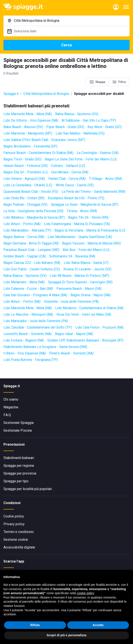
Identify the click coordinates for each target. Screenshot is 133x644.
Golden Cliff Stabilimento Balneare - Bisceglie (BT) (85, 340)
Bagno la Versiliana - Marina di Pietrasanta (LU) (90, 230)
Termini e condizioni (19, 532)
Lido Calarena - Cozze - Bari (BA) (28, 289)
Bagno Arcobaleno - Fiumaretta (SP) (30, 146)
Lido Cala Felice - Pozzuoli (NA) (99, 327)
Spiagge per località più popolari (28, 489)
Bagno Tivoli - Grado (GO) (22, 159)
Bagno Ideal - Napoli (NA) (74, 334)
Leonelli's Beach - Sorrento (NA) (27, 334)
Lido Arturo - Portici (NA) (22, 224)
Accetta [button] (98, 625)
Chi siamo (11, 399)
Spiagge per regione (19, 466)
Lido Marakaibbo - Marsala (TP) (27, 230)
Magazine (11, 407)
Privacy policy (14, 524)
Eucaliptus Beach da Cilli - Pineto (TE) (76, 198)
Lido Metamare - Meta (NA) (24, 282)
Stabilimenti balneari (19, 458)
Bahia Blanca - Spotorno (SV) (77, 114)
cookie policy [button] (85, 593)
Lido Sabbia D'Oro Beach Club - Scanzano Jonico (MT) (44, 140)
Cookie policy (14, 516)
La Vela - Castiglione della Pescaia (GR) (33, 211)
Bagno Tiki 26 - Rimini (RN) (88, 217)
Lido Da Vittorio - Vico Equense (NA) (31, 120)
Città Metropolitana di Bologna (46, 94)
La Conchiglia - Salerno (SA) (98, 153)
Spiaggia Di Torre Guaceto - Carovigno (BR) (80, 282)
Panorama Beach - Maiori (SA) (79, 289)
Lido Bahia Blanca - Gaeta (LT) (86, 263)
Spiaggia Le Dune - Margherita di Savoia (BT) (85, 204)
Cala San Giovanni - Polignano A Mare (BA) (35, 295)
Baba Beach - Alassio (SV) (23, 127)
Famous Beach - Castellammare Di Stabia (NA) (38, 153)
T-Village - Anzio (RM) (106, 179)
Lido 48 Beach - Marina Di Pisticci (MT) (80, 276)
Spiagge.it (11, 94)
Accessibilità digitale (19, 547)
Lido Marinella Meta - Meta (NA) (28, 114)
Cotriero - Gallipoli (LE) (68, 166)
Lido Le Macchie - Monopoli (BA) (28, 314)
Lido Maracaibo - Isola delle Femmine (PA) (36, 321)
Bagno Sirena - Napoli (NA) (91, 295)
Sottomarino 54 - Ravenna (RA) (72, 256)
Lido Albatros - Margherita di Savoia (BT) (34, 217)
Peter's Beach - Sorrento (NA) (71, 353)
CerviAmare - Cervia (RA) (70, 172)
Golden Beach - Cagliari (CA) (25, 256)
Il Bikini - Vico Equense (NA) (25, 353)
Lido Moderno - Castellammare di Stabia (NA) (89, 308)
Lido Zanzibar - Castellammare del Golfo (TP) (38, 327)
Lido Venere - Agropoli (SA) (24, 179)
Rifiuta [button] (35, 625)
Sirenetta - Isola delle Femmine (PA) (71, 302)
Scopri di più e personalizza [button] (66, 635)
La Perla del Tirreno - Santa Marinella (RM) (93, 192)
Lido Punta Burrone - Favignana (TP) (31, 360)
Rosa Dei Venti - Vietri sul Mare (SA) (84, 314)
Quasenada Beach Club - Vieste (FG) (31, 192)
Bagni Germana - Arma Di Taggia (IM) (31, 243)
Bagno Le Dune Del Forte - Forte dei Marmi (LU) (81, 159)
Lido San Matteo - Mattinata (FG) (80, 133)
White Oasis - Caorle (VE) (75, 185)
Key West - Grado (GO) (105, 127)
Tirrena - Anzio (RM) (82, 211)
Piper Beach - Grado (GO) (65, 127)
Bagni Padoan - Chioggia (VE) (25, 204)
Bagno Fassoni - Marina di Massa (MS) (91, 243)
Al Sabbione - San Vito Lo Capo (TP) (89, 120)
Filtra (119, 82)
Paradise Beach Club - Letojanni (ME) (31, 250)
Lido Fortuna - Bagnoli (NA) (24, 340)
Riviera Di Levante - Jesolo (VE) (87, 269)
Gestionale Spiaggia (19, 423)
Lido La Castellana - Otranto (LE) (28, 185)
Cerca (66, 45)
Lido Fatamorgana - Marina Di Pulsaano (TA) (77, 224)
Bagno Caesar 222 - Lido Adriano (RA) (32, 263)
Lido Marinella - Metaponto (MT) (28, 133)
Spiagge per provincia (20, 473)
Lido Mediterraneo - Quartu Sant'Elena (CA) (80, 237)
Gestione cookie (16, 540)
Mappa (97, 82)
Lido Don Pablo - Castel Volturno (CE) (32, 269)
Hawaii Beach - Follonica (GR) (26, 166)
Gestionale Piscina (18, 430)
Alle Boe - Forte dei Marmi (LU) (86, 250)
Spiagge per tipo (16, 481)
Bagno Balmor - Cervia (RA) (24, 237)
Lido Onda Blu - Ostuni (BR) (24, 198)
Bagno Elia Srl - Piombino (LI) (26, 172)
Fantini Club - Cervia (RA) (67, 179)
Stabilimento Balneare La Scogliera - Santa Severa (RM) (45, 347)
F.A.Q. (7, 415)
